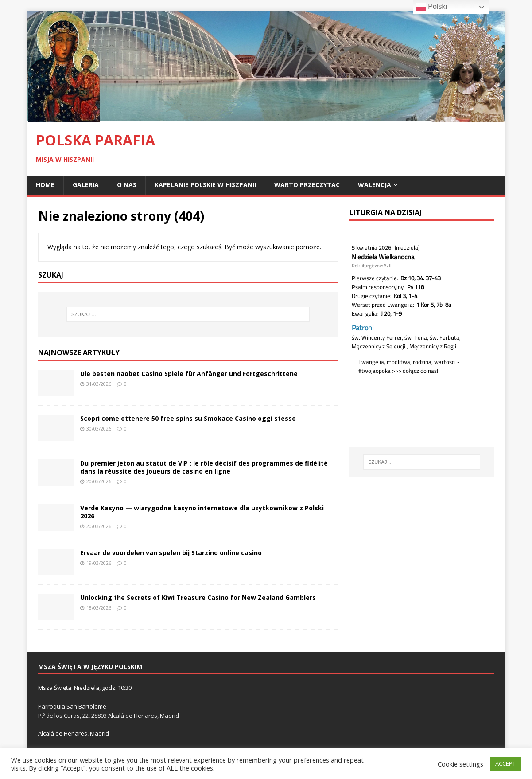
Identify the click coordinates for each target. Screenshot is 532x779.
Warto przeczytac (307, 185)
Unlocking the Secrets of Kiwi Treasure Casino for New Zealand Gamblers (198, 597)
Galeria (86, 185)
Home (45, 185)
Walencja (375, 185)
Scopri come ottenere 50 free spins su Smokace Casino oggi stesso (188, 418)
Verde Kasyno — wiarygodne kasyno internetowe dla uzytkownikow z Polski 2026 (202, 512)
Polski (431, 7)
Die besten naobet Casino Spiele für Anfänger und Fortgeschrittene (189, 374)
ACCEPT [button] (505, 763)
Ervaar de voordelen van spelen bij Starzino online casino (171, 553)
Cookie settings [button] (460, 764)
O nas (127, 185)
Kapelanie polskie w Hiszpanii (205, 185)
